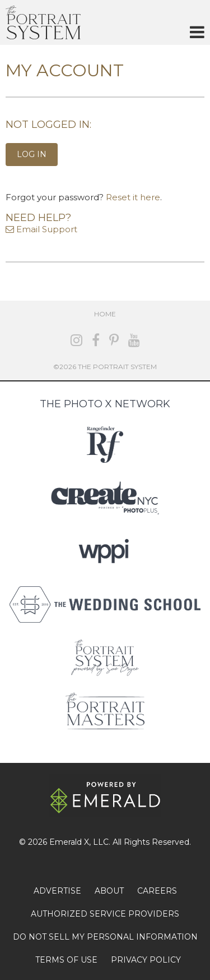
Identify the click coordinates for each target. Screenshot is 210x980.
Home (105, 314)
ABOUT (109, 891)
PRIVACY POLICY (146, 960)
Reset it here (133, 197)
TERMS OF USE (66, 960)
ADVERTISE (57, 891)
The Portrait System (43, 22)
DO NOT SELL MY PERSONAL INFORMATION (105, 937)
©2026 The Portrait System (105, 367)
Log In (32, 154)
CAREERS (157, 891)
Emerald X (69, 842)
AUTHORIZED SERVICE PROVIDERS (105, 914)
